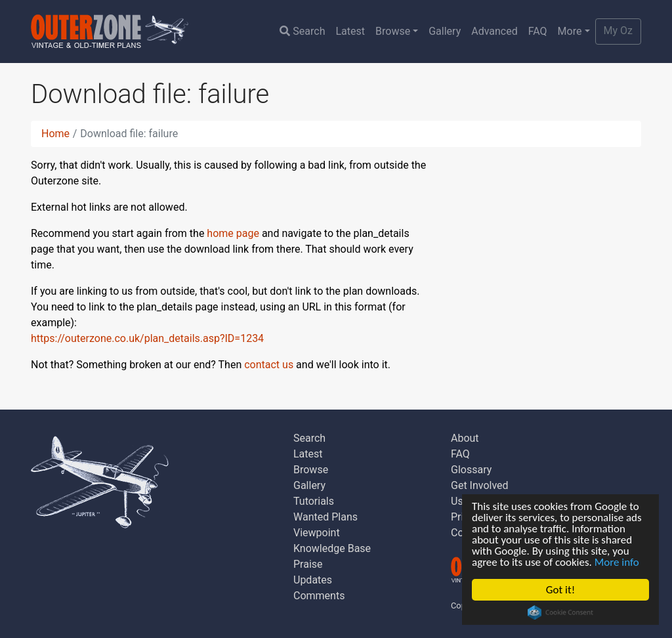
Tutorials (314, 501)
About (465, 438)
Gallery (445, 31)
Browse (393, 31)
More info (617, 562)
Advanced (494, 31)
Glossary (471, 470)
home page (233, 233)
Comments (319, 596)
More (570, 31)
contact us (269, 365)
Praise (308, 564)
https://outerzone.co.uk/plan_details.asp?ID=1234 (147, 338)
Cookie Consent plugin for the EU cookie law (560, 612)
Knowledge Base (332, 548)
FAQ (538, 31)
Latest (350, 31)
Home (55, 134)
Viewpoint (317, 533)
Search (302, 31)
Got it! (560, 590)
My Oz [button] (618, 31)
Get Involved (480, 485)
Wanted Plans (325, 517)
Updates (313, 580)
